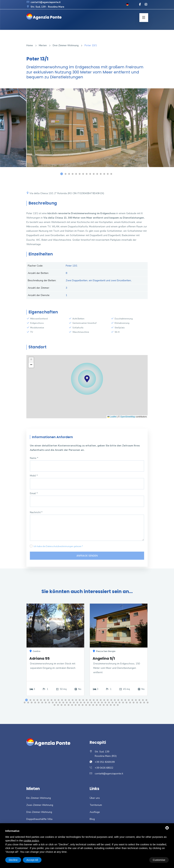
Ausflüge (95, 813)
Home (30, 45)
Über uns (95, 799)
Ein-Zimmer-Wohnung (39, 799)
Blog (92, 820)
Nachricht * (36, 512)
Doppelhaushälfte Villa (39, 820)
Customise (15, 860)
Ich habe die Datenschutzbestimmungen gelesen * (58, 546)
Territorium (96, 806)
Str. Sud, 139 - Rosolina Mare (46, 7)
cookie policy (31, 841)
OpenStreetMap (128, 417)
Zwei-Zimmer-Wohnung (40, 806)
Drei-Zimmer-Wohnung (66, 45)
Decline (140, 860)
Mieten (43, 45)
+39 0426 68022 (104, 768)
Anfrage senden (87, 556)
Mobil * (34, 476)
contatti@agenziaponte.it (45, 2)
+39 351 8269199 (105, 763)
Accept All (159, 860)
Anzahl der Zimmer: (39, 288)
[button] (87, 379)
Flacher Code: (35, 266)
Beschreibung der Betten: (42, 280)
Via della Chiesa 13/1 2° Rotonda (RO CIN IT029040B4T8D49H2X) (65, 193)
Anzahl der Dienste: (39, 295)
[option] (87, 130)
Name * (34, 458)
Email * (34, 493)
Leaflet (112, 417)
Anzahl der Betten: (38, 273)
